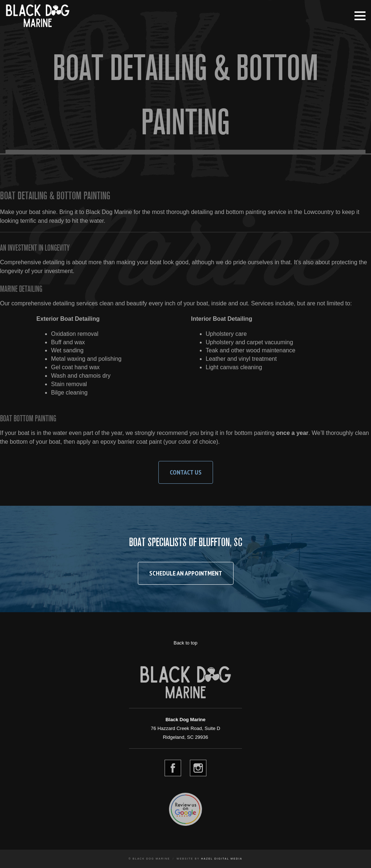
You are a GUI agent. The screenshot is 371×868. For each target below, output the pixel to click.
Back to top (185, 643)
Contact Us (186, 472)
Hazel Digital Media (222, 859)
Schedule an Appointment (186, 573)
